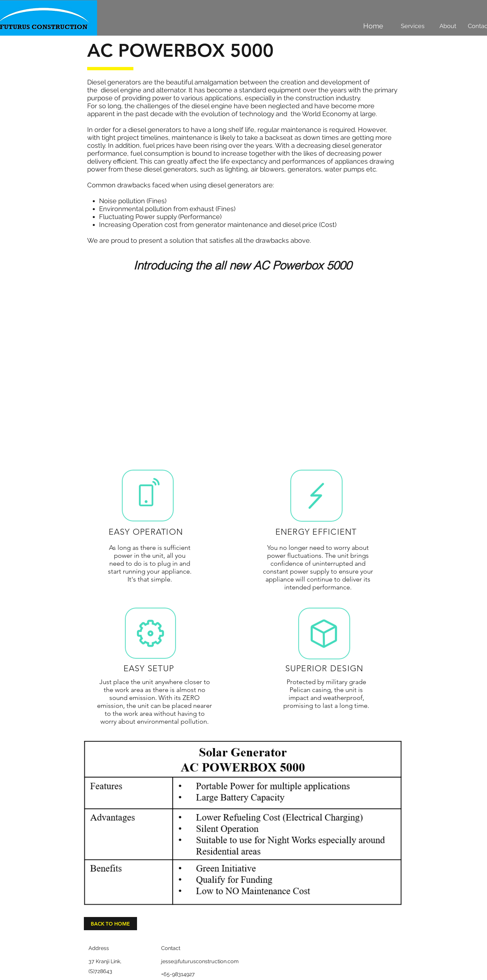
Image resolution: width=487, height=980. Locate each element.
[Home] (373, 26)
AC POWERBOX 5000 (180, 51)
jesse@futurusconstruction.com (200, 961)
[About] (448, 26)
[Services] (413, 26)
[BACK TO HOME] (110, 924)
